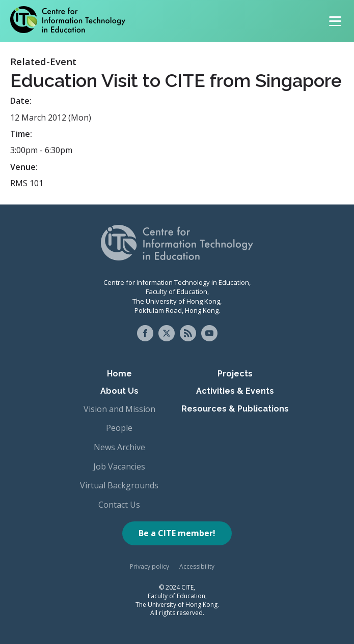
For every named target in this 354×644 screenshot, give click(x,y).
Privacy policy (149, 566)
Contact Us (119, 505)
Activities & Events (235, 391)
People (119, 428)
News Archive (119, 447)
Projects (235, 374)
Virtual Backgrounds (119, 485)
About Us (119, 391)
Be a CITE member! (177, 533)
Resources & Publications (235, 409)
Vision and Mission (119, 409)
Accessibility (197, 566)
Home (119, 374)
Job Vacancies (119, 466)
